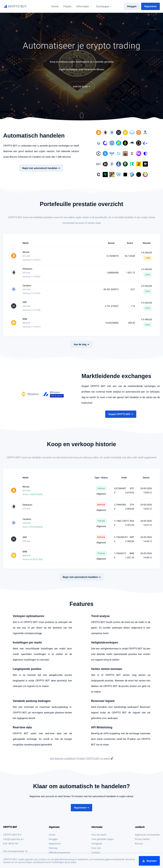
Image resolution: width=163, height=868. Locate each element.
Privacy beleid (142, 839)
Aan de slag (82, 87)
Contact (96, 853)
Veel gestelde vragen (102, 839)
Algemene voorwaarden (147, 835)
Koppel (121, 414)
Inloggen (132, 6)
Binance (89, 69)
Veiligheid (97, 844)
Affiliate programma (59, 853)
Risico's (139, 844)
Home (52, 835)
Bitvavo (101, 69)
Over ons (96, 848)
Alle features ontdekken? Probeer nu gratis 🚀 (82, 758)
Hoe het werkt (99, 835)
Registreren (151, 6)
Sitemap (53, 848)
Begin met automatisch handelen (41, 168)
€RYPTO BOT (10, 827)
